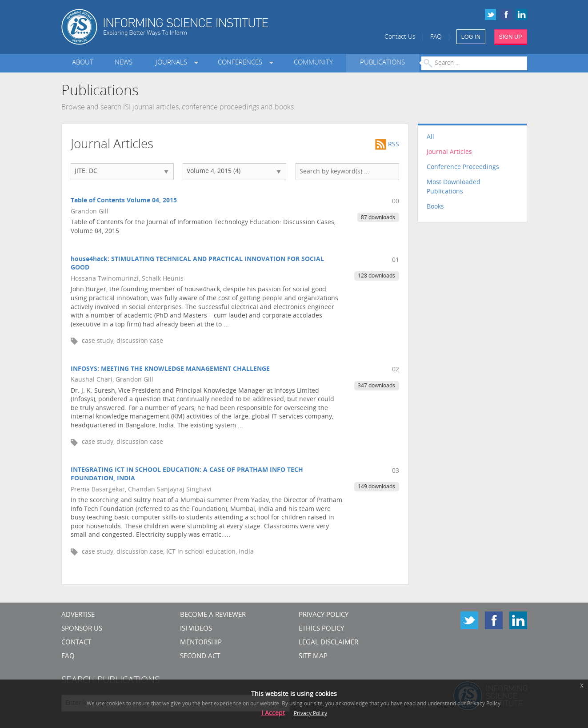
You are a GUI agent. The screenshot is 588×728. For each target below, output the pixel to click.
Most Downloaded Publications (454, 187)
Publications (382, 63)
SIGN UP (510, 37)
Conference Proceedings (463, 167)
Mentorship (201, 643)
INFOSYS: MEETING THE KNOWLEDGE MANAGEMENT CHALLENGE (170, 369)
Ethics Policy (321, 629)
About (83, 63)
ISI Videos (196, 629)
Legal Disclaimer (328, 643)
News (124, 63)
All (430, 137)
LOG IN (471, 37)
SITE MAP (313, 657)
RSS (387, 145)
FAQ (436, 37)
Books (435, 207)
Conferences (242, 63)
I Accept (273, 714)
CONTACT (76, 643)
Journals (173, 63)
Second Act (200, 657)
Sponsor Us (82, 629)
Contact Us (400, 37)
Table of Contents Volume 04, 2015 (124, 201)
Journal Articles (449, 152)
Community (313, 63)
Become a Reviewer (213, 615)
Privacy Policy (324, 615)
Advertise (78, 615)
